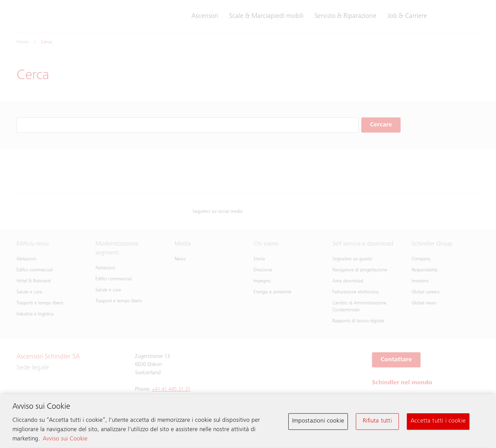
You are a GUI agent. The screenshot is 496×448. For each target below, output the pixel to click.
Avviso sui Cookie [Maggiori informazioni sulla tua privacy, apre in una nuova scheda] (65, 441)
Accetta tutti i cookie (438, 423)
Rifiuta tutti (377, 423)
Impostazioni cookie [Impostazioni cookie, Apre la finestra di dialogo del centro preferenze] (318, 423)
